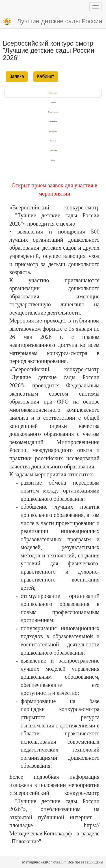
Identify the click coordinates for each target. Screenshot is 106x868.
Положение (53, 150)
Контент (53, 141)
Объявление (53, 93)
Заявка (17, 76)
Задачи (53, 103)
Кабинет (46, 76)
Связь (53, 160)
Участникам (53, 122)
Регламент (53, 131)
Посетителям (53, 112)
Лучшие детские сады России (52, 22)
